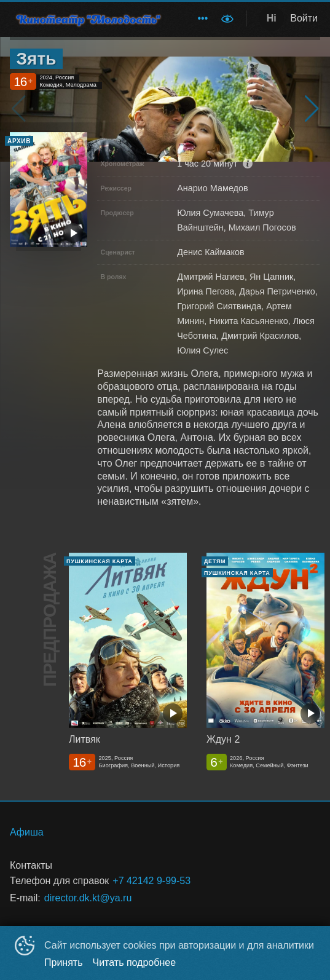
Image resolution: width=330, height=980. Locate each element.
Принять (64, 962)
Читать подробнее (135, 962)
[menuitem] (203, 18)
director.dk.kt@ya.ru (88, 898)
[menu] (195, 18)
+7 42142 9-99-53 (151, 881)
